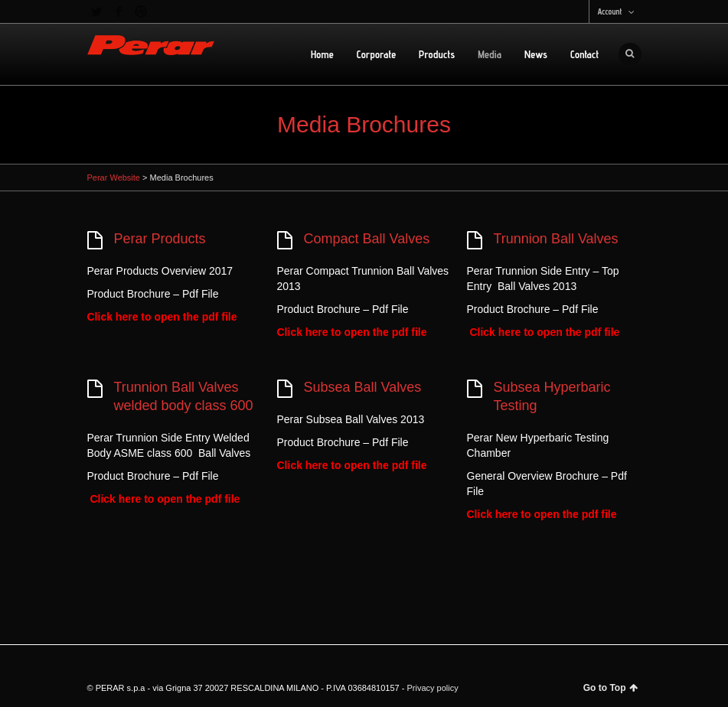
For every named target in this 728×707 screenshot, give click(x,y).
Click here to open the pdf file (162, 317)
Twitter (96, 11)
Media (490, 54)
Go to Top (610, 688)
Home (322, 54)
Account (609, 11)
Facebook (119, 11)
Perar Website (114, 178)
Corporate (376, 54)
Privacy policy (432, 688)
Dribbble (141, 11)
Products (437, 54)
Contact (585, 54)
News (536, 54)
